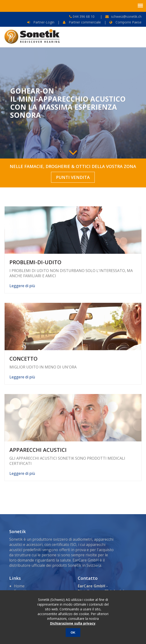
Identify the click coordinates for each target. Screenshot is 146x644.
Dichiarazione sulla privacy (73, 623)
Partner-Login (41, 22)
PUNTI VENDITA (73, 177)
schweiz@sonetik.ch (126, 16)
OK (73, 633)
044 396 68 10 (83, 16)
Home (19, 586)
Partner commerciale (82, 22)
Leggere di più (22, 286)
